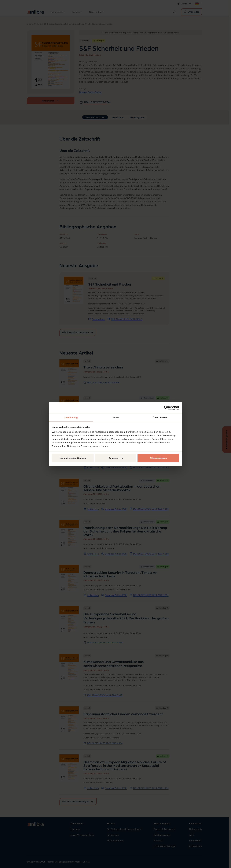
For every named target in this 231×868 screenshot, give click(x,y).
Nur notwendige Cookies (73, 458)
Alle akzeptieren (158, 458)
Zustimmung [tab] (71, 417)
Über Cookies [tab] (160, 417)
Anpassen (116, 458)
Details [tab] (115, 417)
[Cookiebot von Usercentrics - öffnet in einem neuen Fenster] (166, 408)
